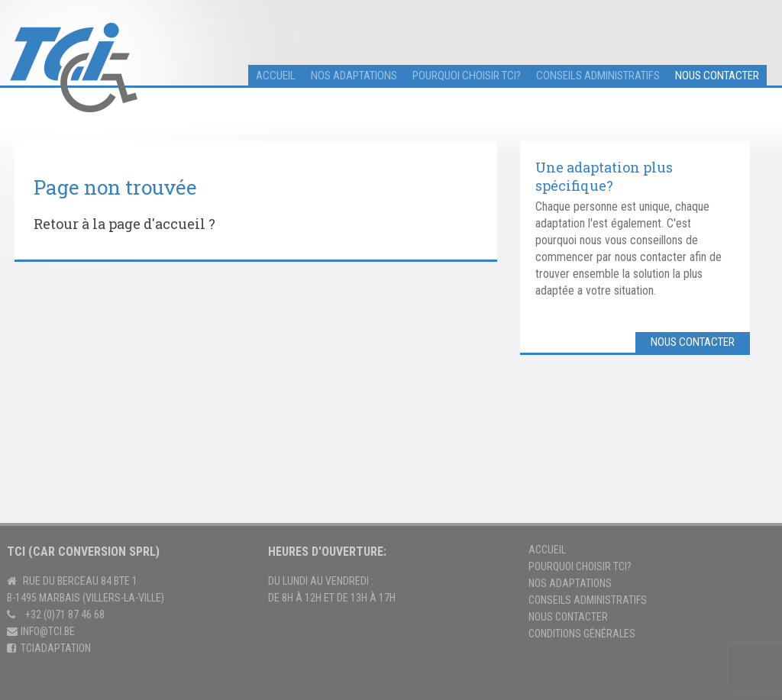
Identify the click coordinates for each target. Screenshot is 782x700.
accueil (276, 76)
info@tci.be (48, 631)
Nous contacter (717, 76)
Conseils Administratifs (588, 600)
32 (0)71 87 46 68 (68, 615)
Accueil (547, 550)
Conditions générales (582, 634)
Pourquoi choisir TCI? (467, 76)
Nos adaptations (354, 76)
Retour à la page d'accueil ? (124, 224)
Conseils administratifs (598, 76)
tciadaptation (56, 648)
